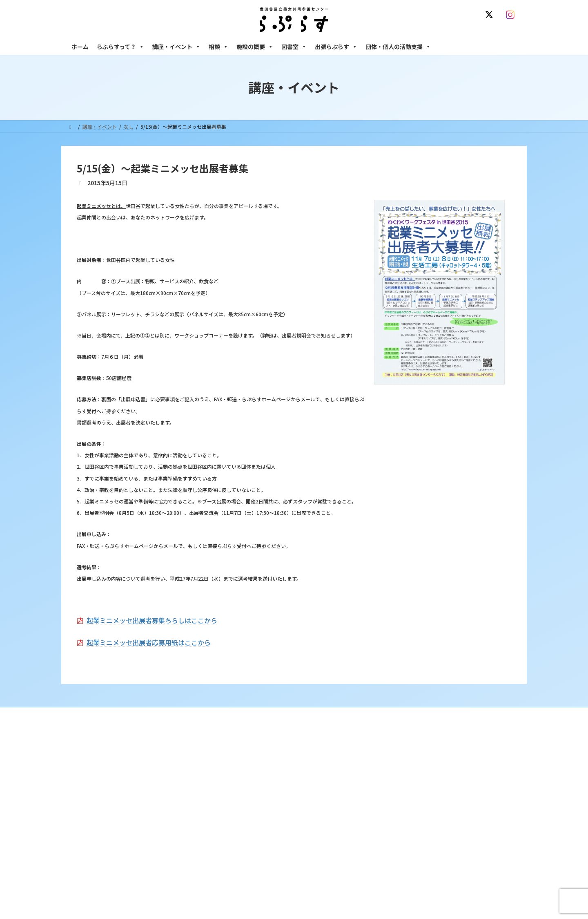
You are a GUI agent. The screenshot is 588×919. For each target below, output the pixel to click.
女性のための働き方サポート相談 (424, 777)
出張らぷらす (336, 47)
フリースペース (404, 855)
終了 (237, 820)
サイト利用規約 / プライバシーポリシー (334, 714)
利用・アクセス (249, 777)
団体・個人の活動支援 (398, 47)
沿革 (237, 763)
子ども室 (397, 884)
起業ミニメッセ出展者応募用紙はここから (149, 642)
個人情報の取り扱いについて (481, 714)
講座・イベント (176, 47)
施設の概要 (255, 47)
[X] (491, 15)
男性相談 (397, 813)
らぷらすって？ (120, 47)
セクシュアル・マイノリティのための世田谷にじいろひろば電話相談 (453, 795)
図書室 (294, 47)
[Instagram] (512, 15)
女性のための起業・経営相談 (419, 827)
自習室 (395, 870)
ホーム (80, 47)
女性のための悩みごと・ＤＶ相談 (424, 763)
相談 (218, 47)
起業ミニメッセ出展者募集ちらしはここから (152, 620)
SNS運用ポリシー (414, 714)
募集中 (240, 806)
